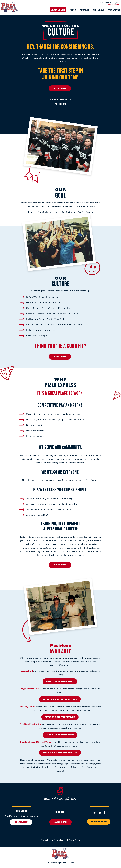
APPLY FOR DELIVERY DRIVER (60, 717)
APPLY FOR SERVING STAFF (60, 681)
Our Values (114, 10)
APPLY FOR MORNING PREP (60, 735)
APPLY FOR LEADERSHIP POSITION (60, 752)
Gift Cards (99, 10)
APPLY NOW (60, 88)
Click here (60, 822)
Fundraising (59, 840)
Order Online (58, 10)
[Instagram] (60, 104)
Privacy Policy (74, 840)
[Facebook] (65, 104)
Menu (73, 10)
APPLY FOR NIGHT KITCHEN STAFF (60, 699)
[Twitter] (56, 104)
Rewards (85, 10)
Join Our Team (99, 821)
